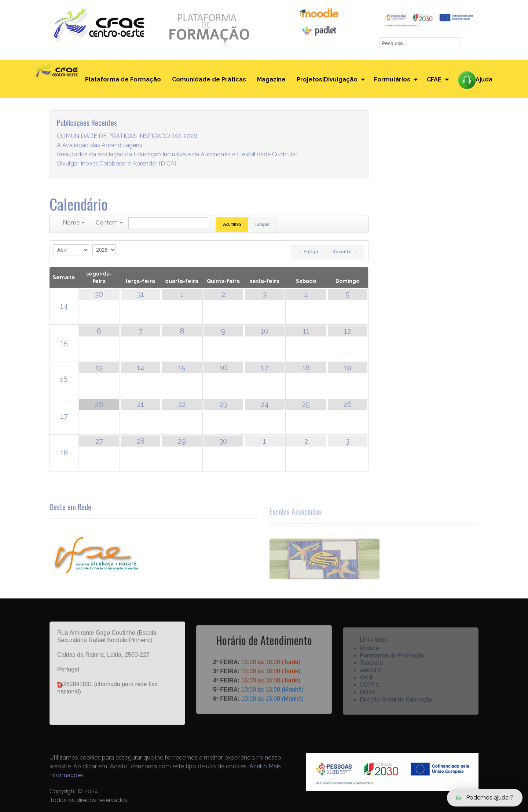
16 (64, 379)
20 (99, 404)
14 (64, 306)
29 (182, 441)
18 (306, 368)
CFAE (434, 79)
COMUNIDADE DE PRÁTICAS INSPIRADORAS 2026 (127, 136)
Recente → (345, 252)
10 (265, 331)
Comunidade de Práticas (209, 79)
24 (265, 404)
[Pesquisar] (168, 223)
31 (141, 294)
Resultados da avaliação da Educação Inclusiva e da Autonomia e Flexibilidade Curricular (177, 155)
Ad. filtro (232, 225)
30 (99, 294)
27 (99, 441)
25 (306, 404)
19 (347, 368)
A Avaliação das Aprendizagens (100, 145)
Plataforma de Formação (123, 79)
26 (348, 404)
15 (64, 343)
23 (223, 404)
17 (265, 368)
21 (141, 404)
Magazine (271, 79)
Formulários (392, 79)
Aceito (258, 766)
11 (306, 331)
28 (141, 441)
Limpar (263, 225)
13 (99, 368)
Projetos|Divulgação (327, 79)
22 (182, 404)
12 (347, 331)
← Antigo (308, 252)
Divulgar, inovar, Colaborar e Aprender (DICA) (117, 164)
